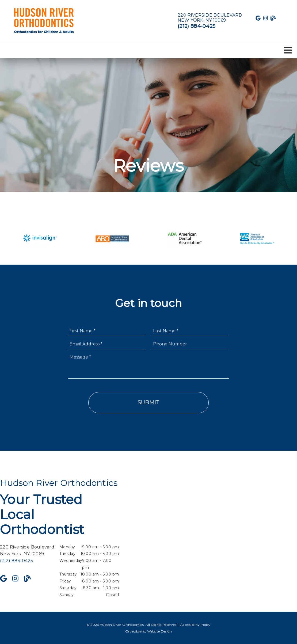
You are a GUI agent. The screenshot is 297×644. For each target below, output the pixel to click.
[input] (107, 331)
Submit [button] (149, 402)
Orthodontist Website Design (149, 631)
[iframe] (238, 538)
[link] (44, 21)
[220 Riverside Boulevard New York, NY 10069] (210, 18)
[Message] (148, 365)
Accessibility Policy (195, 625)
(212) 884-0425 (197, 26)
